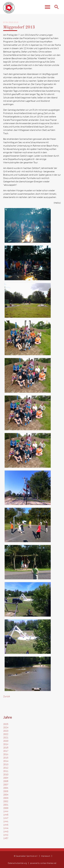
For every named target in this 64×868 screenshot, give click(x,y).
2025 (6, 724)
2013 (6, 764)
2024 (6, 727)
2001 (6, 805)
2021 (6, 737)
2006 (6, 788)
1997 (6, 818)
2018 (6, 748)
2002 (6, 801)
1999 (6, 811)
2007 (6, 784)
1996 (6, 821)
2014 (6, 761)
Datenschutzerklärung (17, 863)
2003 (6, 798)
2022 (6, 734)
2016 (6, 754)
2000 (6, 808)
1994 (6, 828)
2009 (6, 778)
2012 (6, 768)
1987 (6, 838)
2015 (6, 758)
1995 (6, 825)
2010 (6, 774)
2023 (6, 731)
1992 (6, 835)
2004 (6, 795)
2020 (6, 741)
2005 (6, 791)
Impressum (46, 856)
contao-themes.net (48, 863)
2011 (6, 771)
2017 (6, 751)
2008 (6, 781)
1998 (6, 815)
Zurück (7, 696)
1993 (6, 831)
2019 (6, 744)
